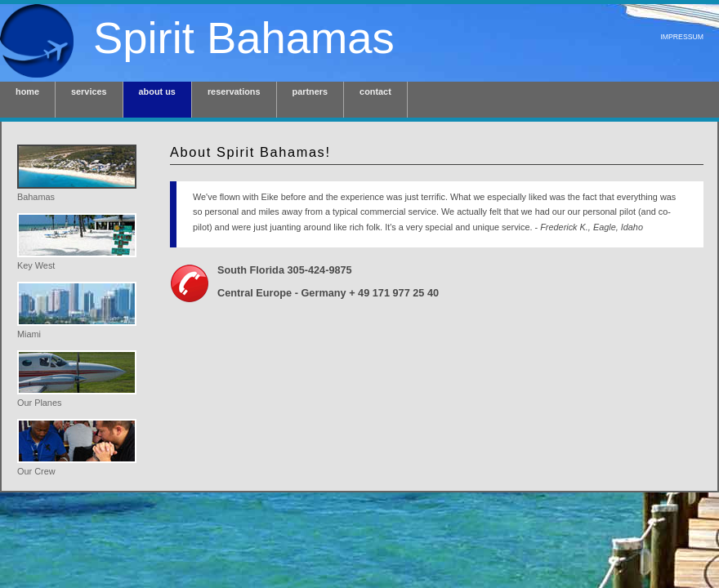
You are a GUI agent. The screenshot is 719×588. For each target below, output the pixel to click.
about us (157, 91)
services (89, 91)
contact (375, 91)
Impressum (682, 37)
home (27, 91)
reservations (234, 91)
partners (310, 91)
